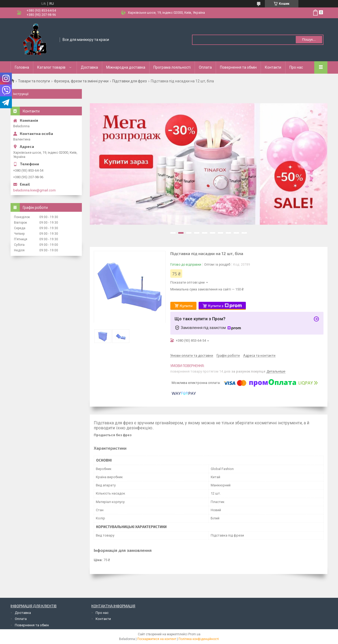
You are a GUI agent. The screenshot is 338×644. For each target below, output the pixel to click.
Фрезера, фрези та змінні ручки (81, 81)
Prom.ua (194, 634)
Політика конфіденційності (199, 639)
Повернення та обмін (238, 67)
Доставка (89, 67)
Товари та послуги (34, 81)
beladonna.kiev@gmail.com (34, 190)
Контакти (273, 67)
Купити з (225, 306)
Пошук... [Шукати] (309, 39)
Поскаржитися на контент (157, 639)
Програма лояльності (172, 67)
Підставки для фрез (130, 81)
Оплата (205, 67)
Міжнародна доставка (126, 67)
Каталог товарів (51, 67)
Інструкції (21, 94)
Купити (186, 306)
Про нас (296, 67)
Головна (22, 67)
